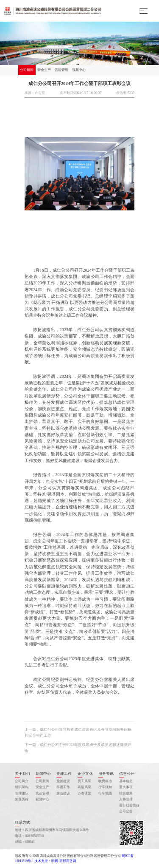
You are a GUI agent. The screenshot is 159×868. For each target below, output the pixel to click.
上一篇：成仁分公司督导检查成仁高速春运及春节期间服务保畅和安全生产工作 (78, 732)
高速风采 (84, 787)
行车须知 (105, 787)
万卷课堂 (84, 793)
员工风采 (84, 781)
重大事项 (126, 787)
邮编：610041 (25, 842)
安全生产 (44, 70)
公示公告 (126, 811)
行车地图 (105, 793)
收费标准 (105, 781)
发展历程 (22, 799)
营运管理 (61, 70)
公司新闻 (27, 70)
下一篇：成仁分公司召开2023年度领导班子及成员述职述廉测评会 (78, 748)
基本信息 (126, 781)
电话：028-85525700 (29, 836)
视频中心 (79, 70)
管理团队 (22, 793)
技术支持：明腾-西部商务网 (55, 861)
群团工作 (63, 787)
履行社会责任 (129, 805)
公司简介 (22, 781)
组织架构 (22, 787)
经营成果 (126, 793)
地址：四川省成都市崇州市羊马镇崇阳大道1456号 (52, 830)
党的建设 (63, 781)
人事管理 (126, 799)
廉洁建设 (63, 793)
